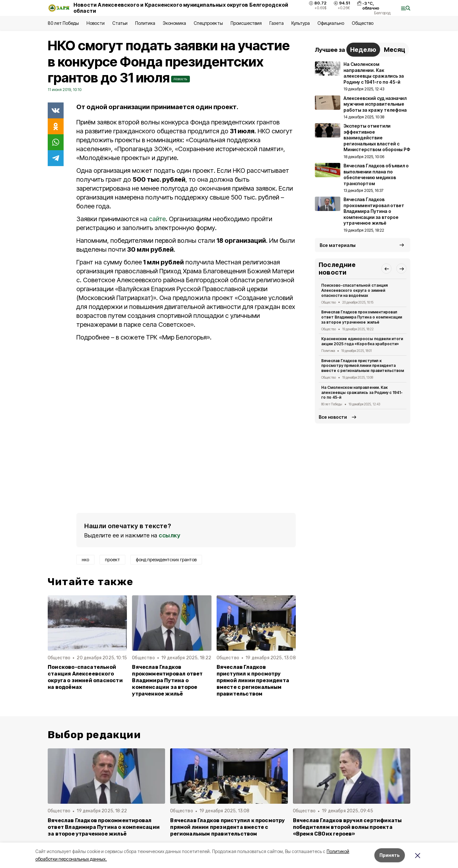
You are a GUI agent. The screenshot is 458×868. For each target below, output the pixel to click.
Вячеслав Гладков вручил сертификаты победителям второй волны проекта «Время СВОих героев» (347, 827)
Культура (301, 23)
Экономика (174, 23)
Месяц (395, 50)
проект (112, 560)
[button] (386, 269)
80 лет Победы (63, 23)
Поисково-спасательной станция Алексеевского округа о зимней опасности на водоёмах (85, 677)
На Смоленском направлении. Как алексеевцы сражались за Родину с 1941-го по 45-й (362, 392)
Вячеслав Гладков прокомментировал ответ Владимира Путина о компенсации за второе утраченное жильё (167, 680)
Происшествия (246, 23)
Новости (95, 23)
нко (85, 560)
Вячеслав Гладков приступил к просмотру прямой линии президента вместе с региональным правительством (253, 680)
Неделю (363, 50)
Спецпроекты (208, 23)
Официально (331, 23)
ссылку (170, 535)
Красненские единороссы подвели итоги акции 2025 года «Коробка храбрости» (362, 341)
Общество (363, 23)
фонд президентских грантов (166, 560)
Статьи (120, 23)
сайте (157, 219)
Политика (145, 23)
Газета (277, 23)
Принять (390, 855)
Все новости (333, 417)
